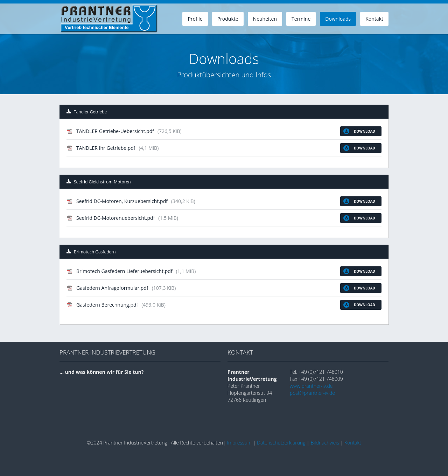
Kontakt (374, 19)
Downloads (338, 19)
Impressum (239, 443)
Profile (195, 19)
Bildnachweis (325, 443)
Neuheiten (265, 19)
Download (359, 131)
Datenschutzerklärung (281, 443)
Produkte (228, 19)
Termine (301, 19)
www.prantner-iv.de (311, 386)
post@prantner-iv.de (312, 393)
